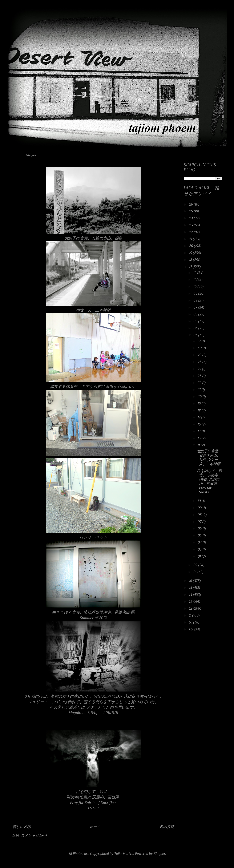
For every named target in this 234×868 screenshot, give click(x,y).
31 (200, 341)
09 (196, 293)
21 (191, 239)
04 (196, 328)
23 (191, 225)
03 (196, 335)
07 (196, 307)
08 (196, 300)
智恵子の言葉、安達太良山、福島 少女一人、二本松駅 (209, 457)
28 (200, 362)
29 (200, 355)
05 (196, 321)
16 (200, 424)
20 (192, 246)
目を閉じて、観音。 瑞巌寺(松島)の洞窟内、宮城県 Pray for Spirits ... (209, 481)
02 (196, 565)
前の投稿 (167, 827)
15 (191, 588)
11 (195, 280)
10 (195, 286)
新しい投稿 (22, 827)
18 (191, 260)
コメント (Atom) (34, 835)
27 (200, 369)
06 (196, 314)
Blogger (159, 854)
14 (200, 431)
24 (191, 218)
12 (195, 273)
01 (200, 556)
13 (200, 438)
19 (191, 253)
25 (191, 211)
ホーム (95, 827)
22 (191, 232)
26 (191, 204)
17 (191, 267)
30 (200, 348)
